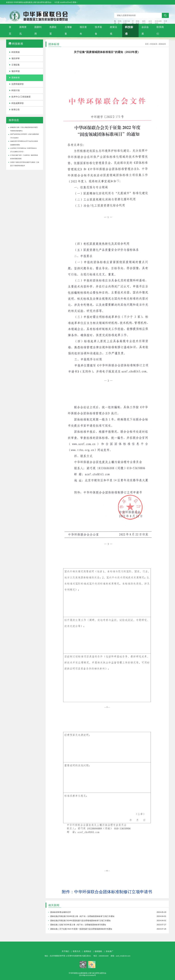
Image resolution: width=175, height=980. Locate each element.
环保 (133, 22)
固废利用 (38, 30)
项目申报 (16, 71)
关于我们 (65, 951)
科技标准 (129, 30)
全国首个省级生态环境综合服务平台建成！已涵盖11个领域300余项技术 (25, 164)
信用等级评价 (18, 84)
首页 (10, 30)
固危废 (120, 22)
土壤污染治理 (126, 22)
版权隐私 (98, 951)
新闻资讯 (23, 30)
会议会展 (150, 22)
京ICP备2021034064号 (88, 975)
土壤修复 (68, 30)
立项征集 (16, 65)
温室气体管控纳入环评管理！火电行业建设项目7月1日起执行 (25, 136)
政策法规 (113, 30)
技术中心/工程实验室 (21, 97)
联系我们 (160, 30)
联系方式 (77, 951)
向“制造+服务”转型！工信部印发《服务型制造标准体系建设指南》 (24, 157)
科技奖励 (16, 52)
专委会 (165, 22)
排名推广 (110, 951)
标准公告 (16, 110)
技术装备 (98, 30)
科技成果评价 (158, 22)
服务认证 (144, 22)
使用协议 (87, 951)
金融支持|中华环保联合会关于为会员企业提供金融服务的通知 (24, 143)
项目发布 (83, 30)
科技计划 (16, 90)
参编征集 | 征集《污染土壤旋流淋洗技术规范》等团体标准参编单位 (25, 129)
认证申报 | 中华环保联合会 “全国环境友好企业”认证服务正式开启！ (24, 150)
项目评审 (16, 58)
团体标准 (138, 22)
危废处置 (53, 30)
